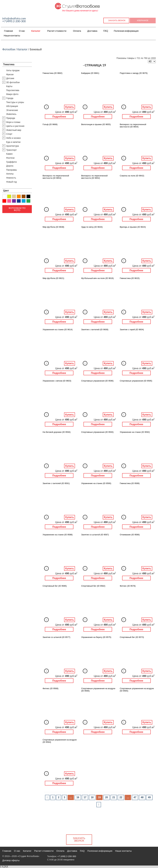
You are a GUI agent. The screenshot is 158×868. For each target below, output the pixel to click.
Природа (11, 118)
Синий (19, 201)
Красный (4, 201)
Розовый (9, 201)
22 (121, 797)
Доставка (92, 31)
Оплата (77, 31)
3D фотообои (13, 82)
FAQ (106, 31)
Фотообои (9, 49)
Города (10, 98)
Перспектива (13, 90)
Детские (10, 78)
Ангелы (10, 174)
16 (78, 797)
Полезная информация (126, 31)
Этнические (12, 110)
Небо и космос (14, 138)
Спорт (9, 134)
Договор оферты (11, 860)
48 (142, 797)
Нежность (11, 178)
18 (92, 797)
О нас (22, 31)
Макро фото (12, 94)
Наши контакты (12, 35)
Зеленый (28, 201)
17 (85, 797)
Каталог (36, 31)
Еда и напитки (13, 142)
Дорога (10, 166)
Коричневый (24, 196)
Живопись (11, 114)
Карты (9, 86)
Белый (4, 196)
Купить (70, 107)
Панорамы (12, 170)
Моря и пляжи (13, 122)
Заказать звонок (117, 20)
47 (135, 797)
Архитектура (12, 146)
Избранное (143, 20)
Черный (28, 196)
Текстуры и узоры (15, 102)
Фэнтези (10, 158)
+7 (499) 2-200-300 (14, 21)
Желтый (9, 196)
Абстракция (12, 106)
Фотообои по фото (17, 209)
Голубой (24, 201)
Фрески (10, 74)
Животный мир (14, 130)
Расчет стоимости (57, 31)
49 (149, 797)
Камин (9, 154)
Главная (8, 31)
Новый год (11, 182)
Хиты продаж (13, 70)
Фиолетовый (14, 201)
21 (114, 797)
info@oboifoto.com (14, 18)
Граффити (11, 162)
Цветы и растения (15, 126)
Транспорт (11, 150)
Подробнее (59, 117)
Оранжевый (19, 196)
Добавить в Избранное (46, 107)
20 (106, 797)
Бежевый (14, 196)
